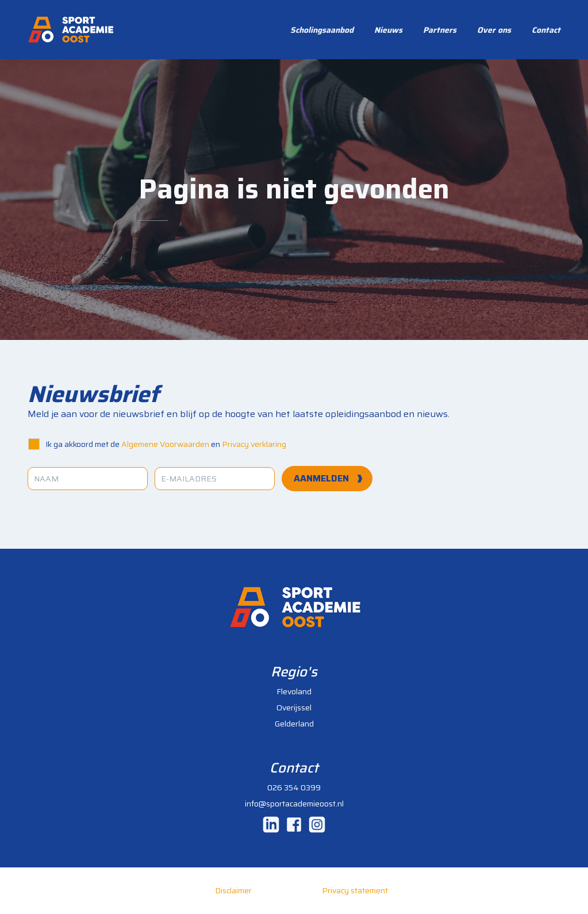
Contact (546, 30)
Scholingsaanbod (322, 30)
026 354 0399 (294, 787)
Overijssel (294, 708)
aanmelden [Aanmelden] (321, 478)
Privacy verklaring (254, 444)
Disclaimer (233, 890)
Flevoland (294, 691)
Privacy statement (355, 890)
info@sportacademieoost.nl (294, 804)
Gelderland (294, 724)
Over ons (494, 30)
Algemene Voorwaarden (165, 444)
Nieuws (388, 30)
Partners (440, 30)
